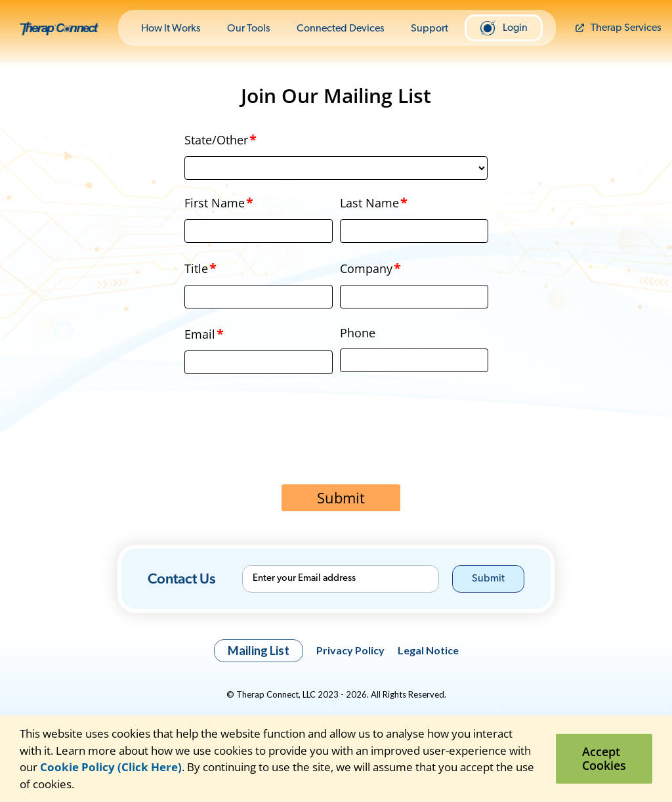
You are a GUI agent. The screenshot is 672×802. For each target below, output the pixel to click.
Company (371, 268)
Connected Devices (341, 29)
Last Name (374, 202)
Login (504, 28)
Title (201, 268)
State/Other (221, 139)
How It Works (171, 29)
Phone (358, 333)
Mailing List (259, 650)
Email (204, 334)
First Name (219, 202)
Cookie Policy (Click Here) (111, 767)
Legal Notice (428, 650)
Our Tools (249, 29)
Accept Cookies (604, 758)
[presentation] (336, 442)
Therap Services (619, 28)
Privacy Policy (350, 650)
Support (430, 29)
